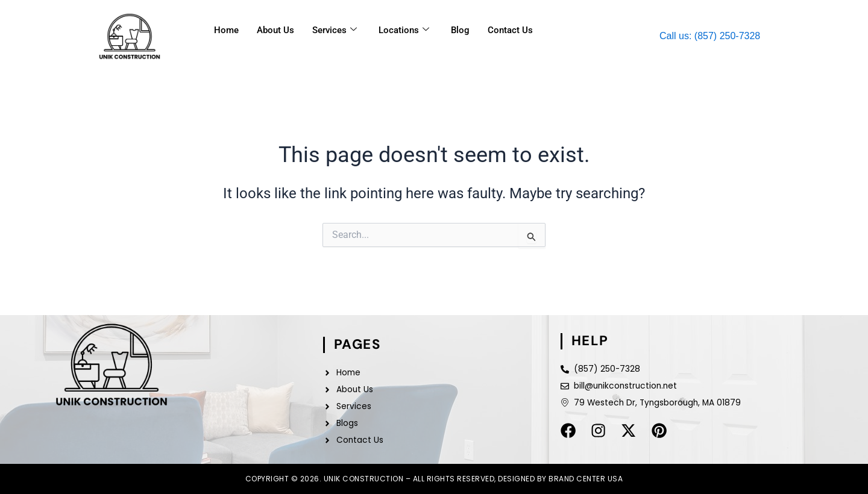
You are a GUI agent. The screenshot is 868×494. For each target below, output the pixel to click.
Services (335, 30)
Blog (460, 30)
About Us (275, 30)
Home (226, 30)
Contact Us (510, 30)
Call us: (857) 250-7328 (710, 36)
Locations (404, 30)
